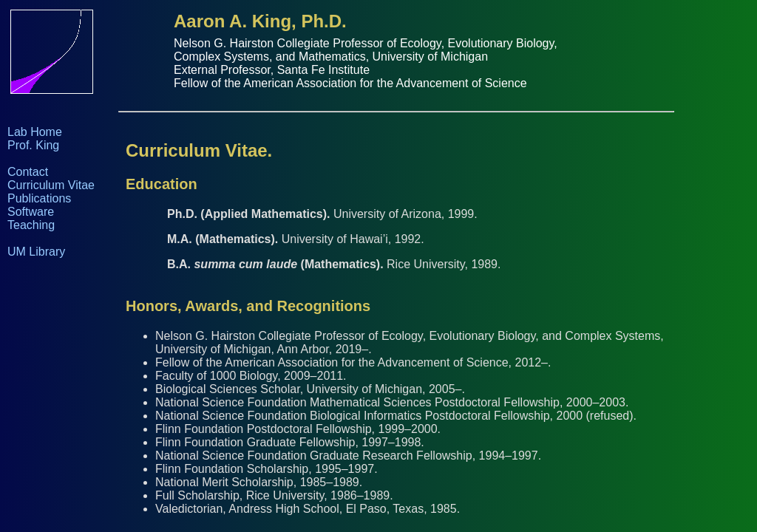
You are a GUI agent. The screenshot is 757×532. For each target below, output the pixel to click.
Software (31, 212)
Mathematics (332, 57)
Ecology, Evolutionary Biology (477, 43)
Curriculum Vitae (51, 185)
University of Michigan (431, 57)
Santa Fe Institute (323, 70)
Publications (39, 198)
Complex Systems (221, 57)
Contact (28, 172)
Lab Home (35, 132)
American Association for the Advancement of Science (385, 83)
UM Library (36, 252)
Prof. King (33, 145)
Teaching (31, 225)
